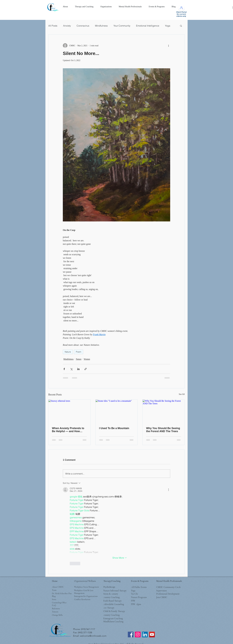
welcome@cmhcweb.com (93, 636)
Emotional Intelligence (148, 26)
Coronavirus (83, 26)
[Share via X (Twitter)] (71, 369)
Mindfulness (101, 26)
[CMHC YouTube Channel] (152, 635)
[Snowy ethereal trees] (69, 411)
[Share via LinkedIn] (78, 369)
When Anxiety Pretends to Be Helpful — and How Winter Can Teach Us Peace (69, 430)
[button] (65, 7)
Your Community (122, 26)
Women (87, 359)
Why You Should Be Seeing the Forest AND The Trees (163, 430)
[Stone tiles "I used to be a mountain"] (117, 411)
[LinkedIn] (145, 635)
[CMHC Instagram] (138, 635)
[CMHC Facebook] (131, 635)
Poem (79, 352)
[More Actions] (168, 490)
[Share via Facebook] (64, 369)
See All (182, 394)
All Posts (53, 26)
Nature (68, 352)
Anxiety (67, 26)
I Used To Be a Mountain (114, 428)
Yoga (168, 26)
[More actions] (168, 46)
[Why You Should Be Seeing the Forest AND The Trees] (164, 411)
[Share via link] (86, 369)
